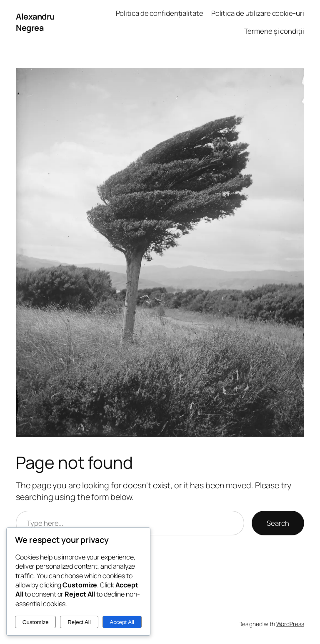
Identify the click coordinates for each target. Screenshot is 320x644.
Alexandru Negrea (35, 22)
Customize (36, 622)
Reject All (79, 622)
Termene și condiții (274, 31)
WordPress (290, 624)
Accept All (122, 622)
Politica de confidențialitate (160, 13)
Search (278, 523)
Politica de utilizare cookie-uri (258, 13)
